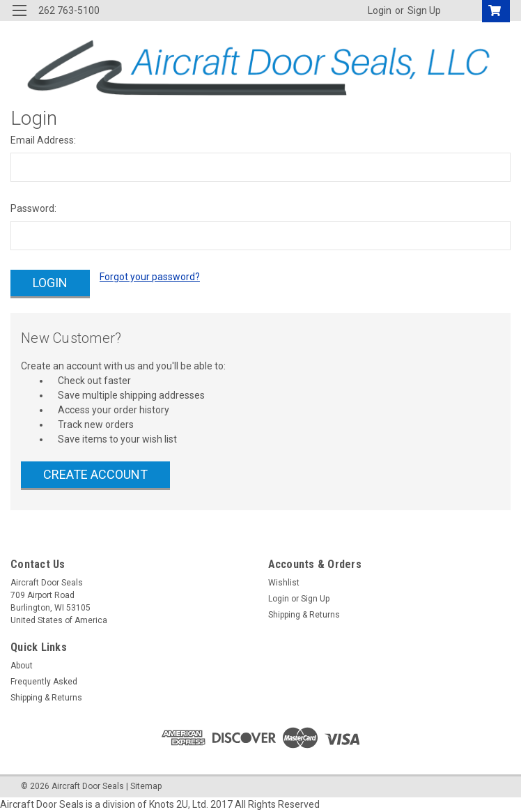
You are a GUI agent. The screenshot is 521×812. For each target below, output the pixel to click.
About (22, 666)
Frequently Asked (44, 682)
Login (380, 10)
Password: (33, 208)
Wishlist (284, 583)
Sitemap (146, 786)
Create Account (95, 474)
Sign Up (424, 10)
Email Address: (43, 140)
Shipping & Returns (304, 615)
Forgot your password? (150, 277)
